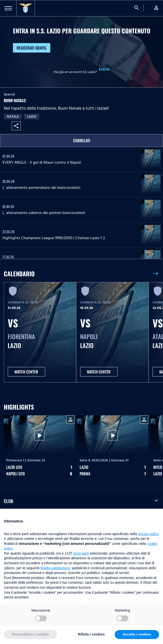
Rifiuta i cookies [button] (91, 634)
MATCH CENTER (26, 372)
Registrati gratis (31, 48)
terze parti (81, 553)
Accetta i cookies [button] (137, 634)
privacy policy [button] (149, 534)
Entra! (104, 69)
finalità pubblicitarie (55, 568)
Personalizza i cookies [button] (30, 634)
